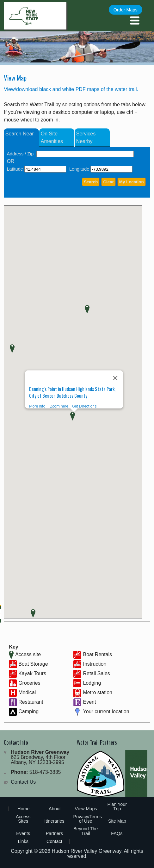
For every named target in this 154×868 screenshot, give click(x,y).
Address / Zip (20, 154)
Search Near (20, 134)
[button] (87, 309)
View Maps (86, 809)
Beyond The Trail (86, 831)
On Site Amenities (52, 137)
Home (23, 809)
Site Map (117, 821)
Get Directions (84, 406)
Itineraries (54, 821)
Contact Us (23, 782)
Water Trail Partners (97, 742)
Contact (54, 841)
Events (23, 833)
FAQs (117, 833)
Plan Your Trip (117, 806)
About (55, 809)
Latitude (15, 169)
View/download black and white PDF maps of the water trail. (71, 89)
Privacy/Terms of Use (87, 819)
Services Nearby (86, 137)
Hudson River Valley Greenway (86, 851)
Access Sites (23, 819)
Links (23, 841)
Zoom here (59, 406)
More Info (37, 406)
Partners (54, 833)
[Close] (115, 378)
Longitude (79, 169)
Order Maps (126, 10)
